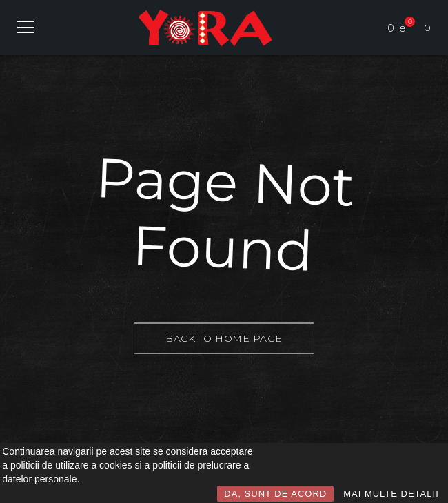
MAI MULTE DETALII (391, 494)
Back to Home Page (224, 338)
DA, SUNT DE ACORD (275, 494)
